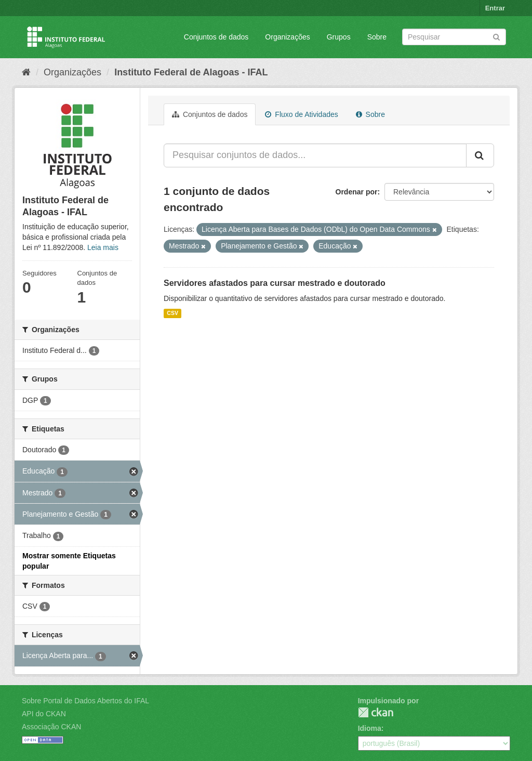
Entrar (495, 8)
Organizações (287, 37)
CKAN (376, 712)
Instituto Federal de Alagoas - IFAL (191, 72)
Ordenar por (357, 192)
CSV (172, 313)
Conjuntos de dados (216, 37)
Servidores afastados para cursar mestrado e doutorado (275, 283)
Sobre (377, 37)
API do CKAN (44, 714)
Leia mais (103, 247)
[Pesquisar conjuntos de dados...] (315, 155)
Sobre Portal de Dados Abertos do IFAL (85, 701)
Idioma (370, 728)
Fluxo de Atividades (301, 114)
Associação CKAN (51, 727)
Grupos (339, 37)
